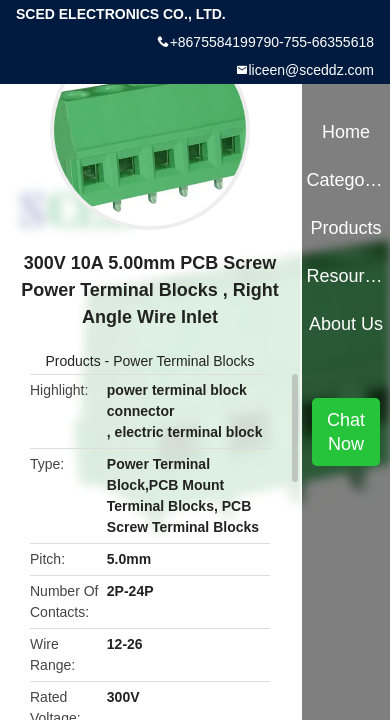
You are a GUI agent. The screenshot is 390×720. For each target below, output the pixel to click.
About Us (346, 324)
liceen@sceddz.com (312, 70)
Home (346, 132)
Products (72, 361)
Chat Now (346, 432)
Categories (345, 180)
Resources (345, 276)
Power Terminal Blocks (183, 361)
